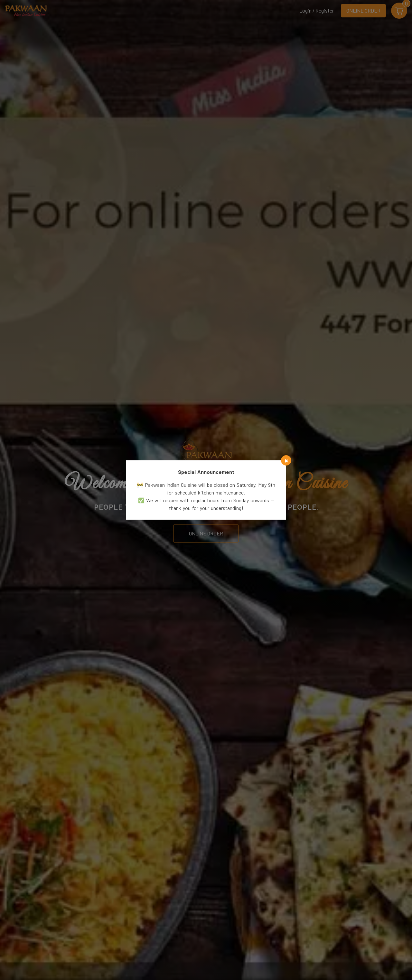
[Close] (286, 460)
